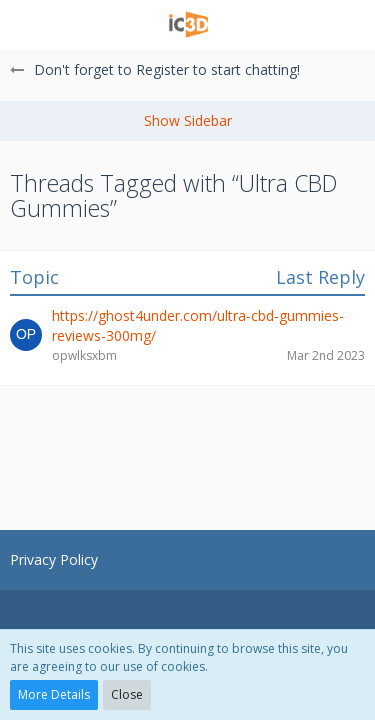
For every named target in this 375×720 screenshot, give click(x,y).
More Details (54, 694)
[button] (27, 25)
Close (127, 694)
